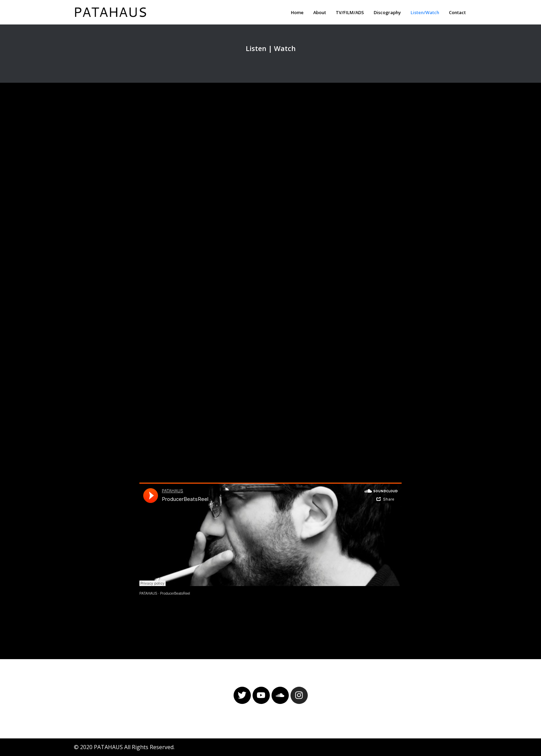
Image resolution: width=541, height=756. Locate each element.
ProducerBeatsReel (175, 593)
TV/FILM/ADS (350, 12)
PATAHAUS (148, 593)
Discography (387, 12)
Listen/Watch (425, 12)
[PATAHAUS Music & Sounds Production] (112, 12)
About (320, 12)
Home (297, 12)
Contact (457, 12)
